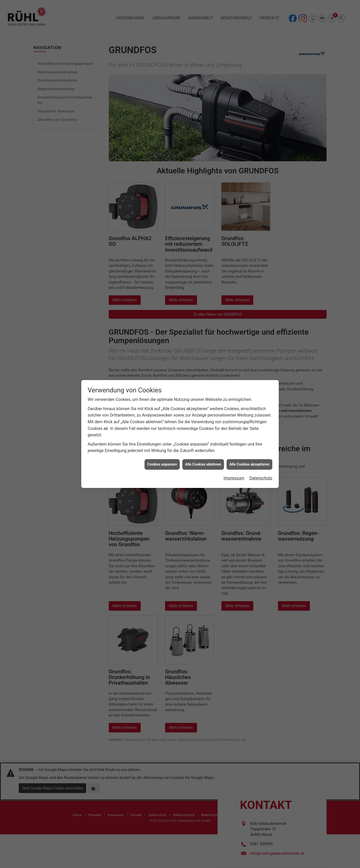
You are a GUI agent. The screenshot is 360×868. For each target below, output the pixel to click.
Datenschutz (261, 453)
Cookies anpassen (162, 439)
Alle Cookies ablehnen (203, 439)
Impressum (234, 453)
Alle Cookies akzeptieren (249, 439)
